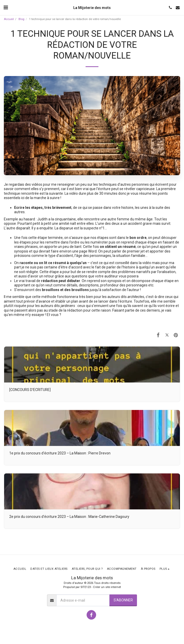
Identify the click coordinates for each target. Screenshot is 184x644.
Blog (21, 19)
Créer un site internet (107, 587)
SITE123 (86, 587)
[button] (6, 7)
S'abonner (123, 600)
